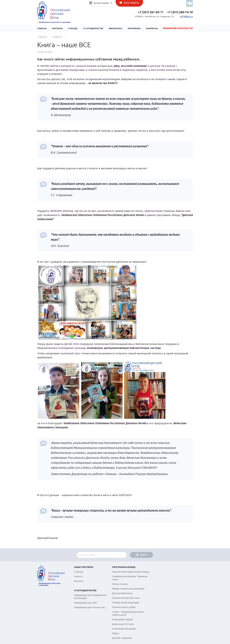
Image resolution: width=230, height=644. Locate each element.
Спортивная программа (124, 629)
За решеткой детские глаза (126, 598)
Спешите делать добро (124, 607)
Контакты (79, 581)
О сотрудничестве (93, 28)
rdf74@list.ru (186, 17)
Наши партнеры (84, 567)
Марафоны (152, 28)
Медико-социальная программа (128, 589)
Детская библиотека (122, 593)
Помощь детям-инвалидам (126, 603)
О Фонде (73, 28)
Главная (42, 28)
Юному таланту (120, 584)
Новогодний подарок (123, 619)
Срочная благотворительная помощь (131, 572)
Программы (134, 28)
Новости (78, 576)
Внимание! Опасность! (178, 28)
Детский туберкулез (122, 638)
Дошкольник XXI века (123, 624)
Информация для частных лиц (90, 607)
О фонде (79, 572)
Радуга (116, 633)
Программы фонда (124, 567)
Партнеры (57, 28)
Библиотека (116, 28)
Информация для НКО (86, 603)
